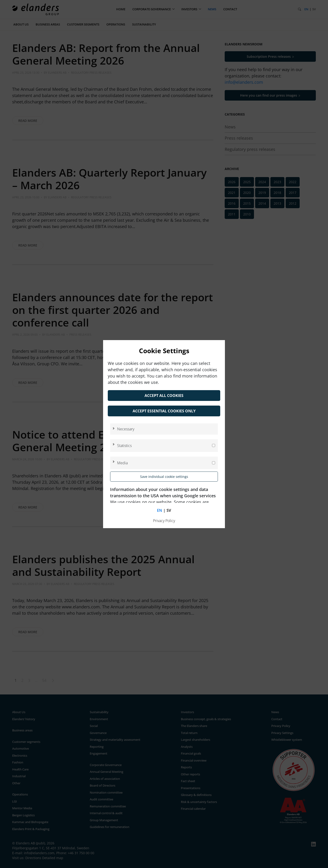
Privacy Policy (164, 521)
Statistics (124, 446)
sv (169, 510)
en (160, 510)
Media (122, 463)
